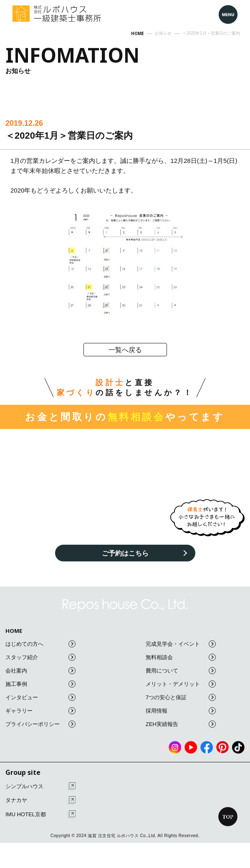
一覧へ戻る (125, 350)
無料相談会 (181, 657)
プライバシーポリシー (40, 724)
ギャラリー (40, 711)
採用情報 (181, 711)
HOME (14, 631)
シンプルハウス (40, 786)
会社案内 (40, 671)
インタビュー (40, 697)
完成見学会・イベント (181, 644)
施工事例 (40, 684)
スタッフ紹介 (40, 657)
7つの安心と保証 (181, 697)
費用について (181, 671)
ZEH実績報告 (181, 724)
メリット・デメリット (181, 684)
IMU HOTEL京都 (40, 814)
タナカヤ (40, 800)
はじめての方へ (40, 644)
